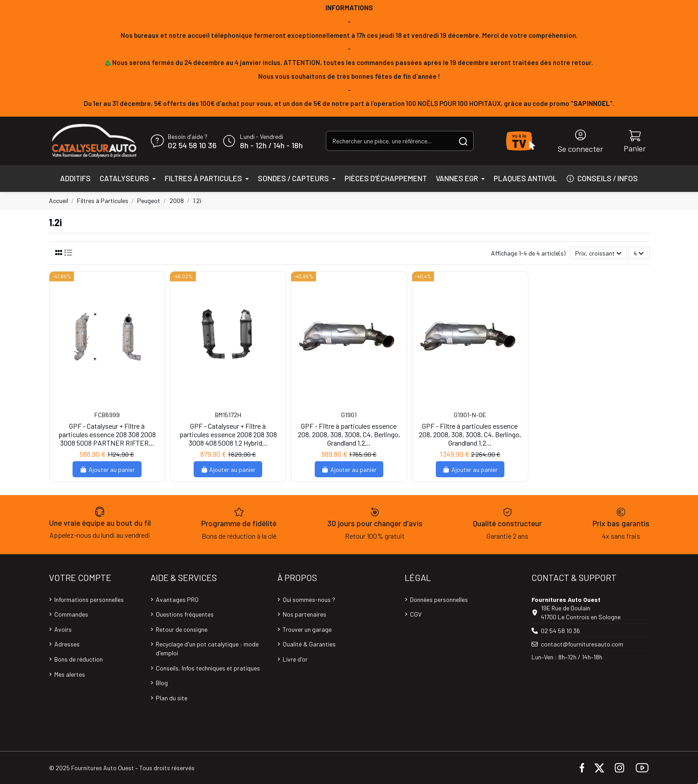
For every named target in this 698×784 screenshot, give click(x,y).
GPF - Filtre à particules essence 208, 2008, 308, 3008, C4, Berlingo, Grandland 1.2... (349, 434)
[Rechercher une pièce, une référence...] (463, 141)
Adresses (67, 644)
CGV (416, 614)
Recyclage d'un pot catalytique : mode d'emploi (207, 648)
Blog (162, 683)
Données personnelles (439, 599)
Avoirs (63, 629)
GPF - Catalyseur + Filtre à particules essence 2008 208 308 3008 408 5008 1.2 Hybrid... (228, 434)
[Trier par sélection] (598, 253)
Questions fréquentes (185, 614)
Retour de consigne (182, 629)
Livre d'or (295, 659)
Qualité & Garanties (309, 644)
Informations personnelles (89, 599)
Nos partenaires (304, 614)
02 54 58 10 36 (192, 146)
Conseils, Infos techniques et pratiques (208, 668)
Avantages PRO (177, 599)
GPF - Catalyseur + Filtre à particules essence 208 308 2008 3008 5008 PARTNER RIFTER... (107, 434)
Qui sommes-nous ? (309, 599)
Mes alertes (70, 674)
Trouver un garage (307, 629)
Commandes (71, 614)
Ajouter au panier (107, 469)
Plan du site (172, 698)
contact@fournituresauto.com (582, 644)
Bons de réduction (79, 659)
